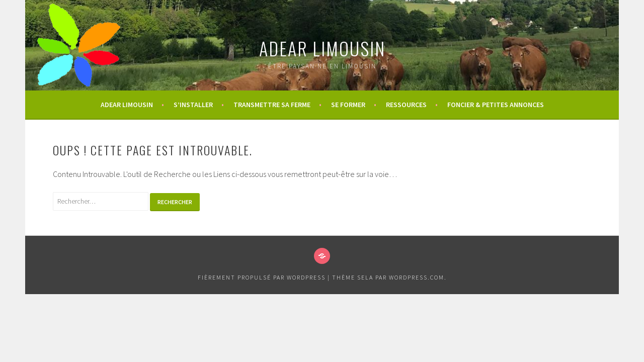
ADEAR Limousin (322, 48)
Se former (348, 105)
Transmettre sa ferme (272, 105)
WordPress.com (417, 277)
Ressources (406, 105)
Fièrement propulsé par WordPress (262, 277)
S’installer (193, 105)
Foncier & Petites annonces (496, 105)
